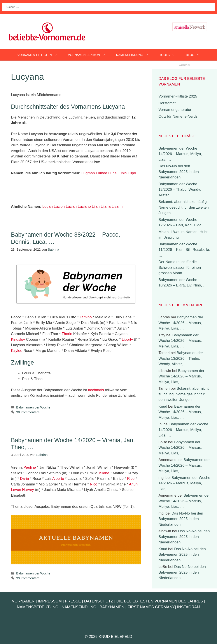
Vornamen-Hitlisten (40, 55)
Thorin (67, 334)
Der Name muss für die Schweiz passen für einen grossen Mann (180, 267)
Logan (48, 207)
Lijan (96, 207)
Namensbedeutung (38, 607)
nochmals (96, 390)
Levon (16, 490)
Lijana (106, 207)
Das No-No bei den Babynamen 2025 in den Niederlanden (178, 172)
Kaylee (17, 351)
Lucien (59, 207)
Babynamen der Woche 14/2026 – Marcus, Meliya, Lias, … (180, 154)
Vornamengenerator (175, 110)
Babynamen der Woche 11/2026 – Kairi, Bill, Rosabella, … (184, 250)
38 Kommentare (28, 412)
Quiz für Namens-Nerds (178, 116)
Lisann (117, 207)
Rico (131, 479)
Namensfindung (135, 55)
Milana (104, 473)
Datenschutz (99, 601)
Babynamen (112, 607)
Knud (163, 406)
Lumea (101, 173)
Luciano (84, 207)
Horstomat (167, 103)
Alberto (58, 479)
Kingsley (18, 339)
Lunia (122, 173)
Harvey (28, 490)
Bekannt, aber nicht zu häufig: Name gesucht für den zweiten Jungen (184, 207)
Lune (112, 173)
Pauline (30, 467)
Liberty (127, 339)
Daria (25, 479)
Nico (94, 484)
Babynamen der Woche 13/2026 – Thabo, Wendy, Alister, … (180, 190)
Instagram (189, 607)
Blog (196, 55)
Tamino (86, 317)
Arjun (133, 484)
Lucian (71, 207)
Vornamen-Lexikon (89, 55)
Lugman (88, 173)
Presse (73, 601)
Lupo (132, 173)
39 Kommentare (28, 578)
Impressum (50, 601)
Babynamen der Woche (33, 407)
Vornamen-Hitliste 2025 (178, 96)
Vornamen (23, 601)
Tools (170, 55)
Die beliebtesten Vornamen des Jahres (160, 601)
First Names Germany (151, 607)
